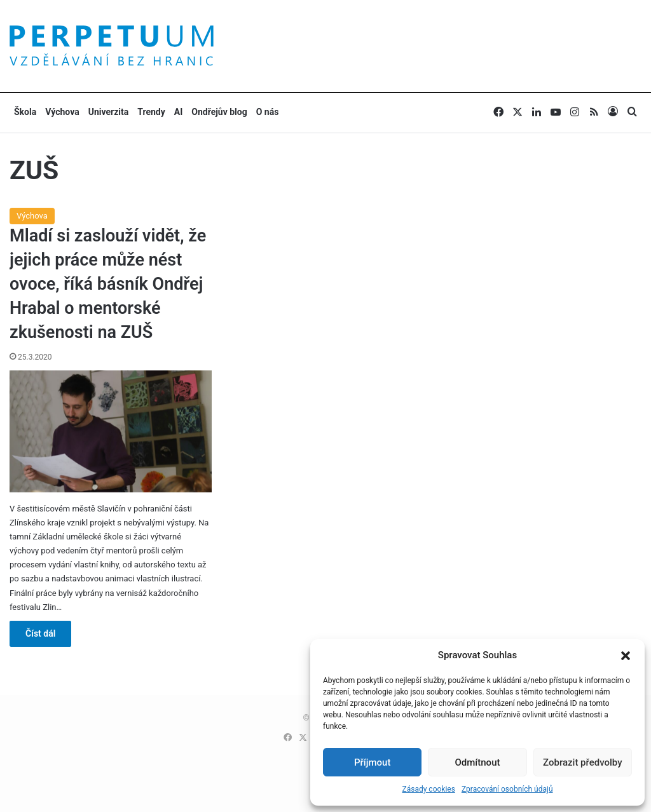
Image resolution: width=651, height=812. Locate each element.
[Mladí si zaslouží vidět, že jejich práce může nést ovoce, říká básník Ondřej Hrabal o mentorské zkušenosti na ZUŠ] (111, 431)
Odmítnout (478, 762)
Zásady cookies (428, 789)
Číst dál (40, 633)
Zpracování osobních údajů (507, 789)
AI (179, 112)
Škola (25, 112)
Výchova (62, 112)
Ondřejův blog (219, 112)
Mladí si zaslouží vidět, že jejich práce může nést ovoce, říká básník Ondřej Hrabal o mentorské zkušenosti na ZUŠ (108, 284)
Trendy (151, 112)
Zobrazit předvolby (583, 762)
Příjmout (372, 762)
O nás (268, 112)
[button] (626, 656)
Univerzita (109, 112)
